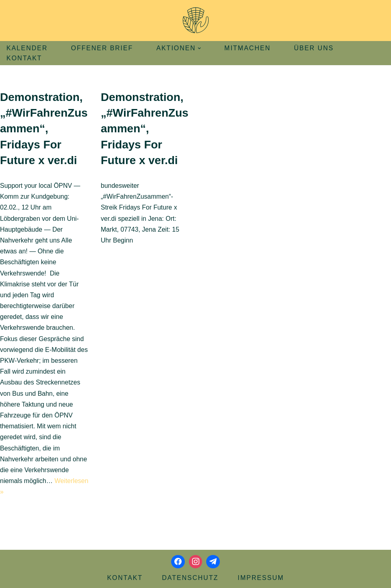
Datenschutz (190, 578)
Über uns (314, 48)
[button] (199, 48)
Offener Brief (102, 48)
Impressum (261, 578)
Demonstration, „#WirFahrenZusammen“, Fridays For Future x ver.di (44, 129)
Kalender (27, 48)
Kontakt (24, 58)
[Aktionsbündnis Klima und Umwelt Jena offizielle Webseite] (196, 21)
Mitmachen (247, 48)
